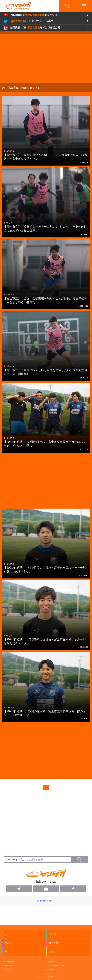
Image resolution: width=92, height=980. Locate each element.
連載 (51, 952)
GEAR (8, 943)
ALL (7, 934)
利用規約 (7, 969)
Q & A (8, 952)
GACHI (53, 934)
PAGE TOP (46, 901)
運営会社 (50, 969)
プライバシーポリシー (55, 965)
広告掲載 (50, 962)
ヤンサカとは (9, 962)
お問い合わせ (9, 965)
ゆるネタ (54, 943)
